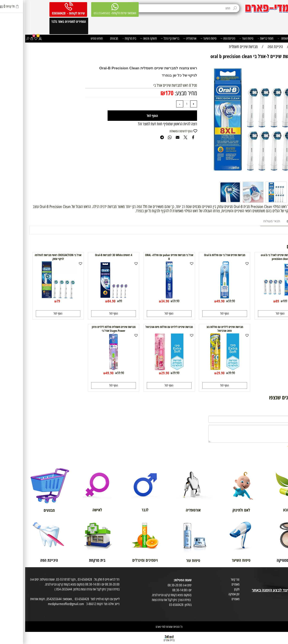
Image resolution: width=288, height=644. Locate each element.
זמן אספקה (209, 594)
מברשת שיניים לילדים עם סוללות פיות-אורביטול (144, 327)
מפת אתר (282, 595)
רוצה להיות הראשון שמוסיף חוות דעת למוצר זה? (142, 124)
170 (144, 93)
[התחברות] (15, 38)
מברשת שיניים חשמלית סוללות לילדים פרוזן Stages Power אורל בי (89, 329)
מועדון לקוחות (279, 580)
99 (95, 301)
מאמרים (210, 584)
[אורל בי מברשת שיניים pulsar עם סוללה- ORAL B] (144, 297)
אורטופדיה (165, 38)
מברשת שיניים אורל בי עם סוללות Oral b (199, 255)
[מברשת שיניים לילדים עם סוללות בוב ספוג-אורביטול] (200, 369)
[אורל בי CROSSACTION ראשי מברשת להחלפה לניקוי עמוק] (33, 297)
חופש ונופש (72, 38)
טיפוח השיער (183, 38)
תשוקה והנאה (123, 38)
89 (252, 301)
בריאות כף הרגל (145, 38)
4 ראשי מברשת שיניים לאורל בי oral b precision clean (255, 257)
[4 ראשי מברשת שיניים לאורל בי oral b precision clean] (255, 297)
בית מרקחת (104, 38)
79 (33, 301)
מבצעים (89, 38)
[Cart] (7, 38)
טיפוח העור (221, 38)
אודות (284, 575)
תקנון (212, 589)
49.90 (195, 301)
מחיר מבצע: (160, 93)
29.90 (195, 373)
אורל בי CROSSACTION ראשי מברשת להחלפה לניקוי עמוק (33, 257)
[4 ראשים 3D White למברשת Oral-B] (88, 297)
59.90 (206, 301)
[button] (255, 314)
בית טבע (282, 585)
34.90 (140, 301)
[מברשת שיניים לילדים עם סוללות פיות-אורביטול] (144, 369)
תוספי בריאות (240, 38)
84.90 (86, 301)
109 (260, 301)
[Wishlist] (11, 38)
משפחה (258, 38)
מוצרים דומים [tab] (271, 221)
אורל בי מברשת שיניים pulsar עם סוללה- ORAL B (144, 257)
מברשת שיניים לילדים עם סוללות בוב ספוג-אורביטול (200, 329)
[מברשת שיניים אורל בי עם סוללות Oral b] (199, 297)
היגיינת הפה (203, 38)
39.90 (206, 373)
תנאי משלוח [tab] (247, 221)
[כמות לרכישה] (162, 104)
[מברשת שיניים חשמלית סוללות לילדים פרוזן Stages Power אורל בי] (88, 369)
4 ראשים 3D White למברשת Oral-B (88, 255)
